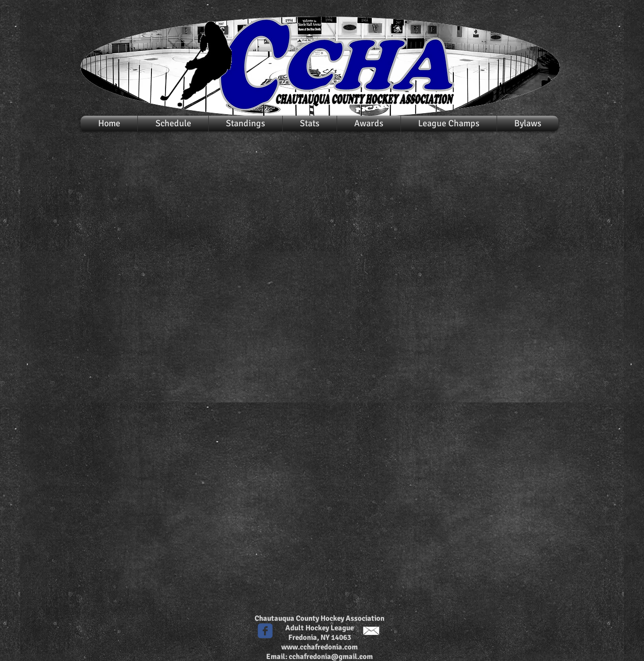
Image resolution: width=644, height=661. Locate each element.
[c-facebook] (265, 631)
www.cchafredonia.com (319, 647)
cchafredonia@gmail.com (331, 656)
